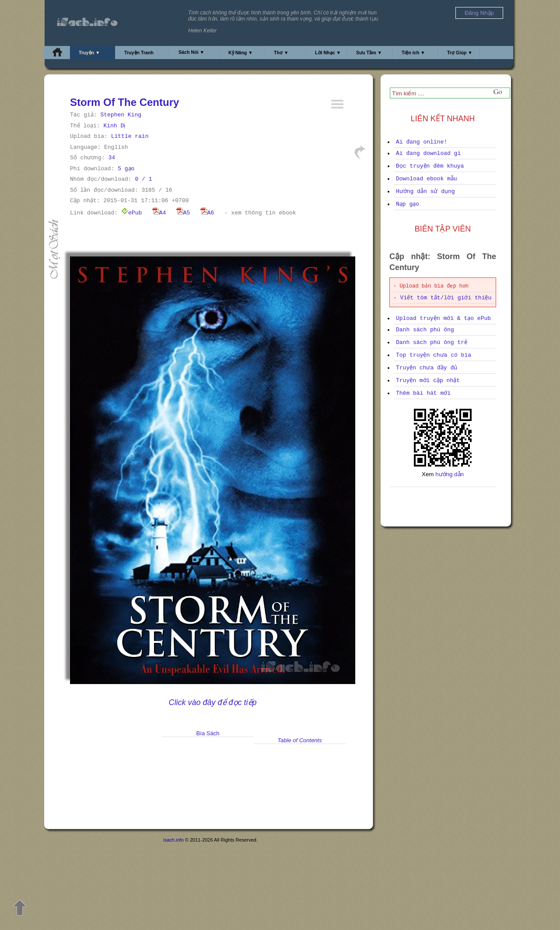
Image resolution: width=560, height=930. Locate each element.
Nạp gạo (408, 204)
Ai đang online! (422, 142)
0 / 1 (143, 179)
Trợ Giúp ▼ (460, 53)
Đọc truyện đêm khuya (430, 166)
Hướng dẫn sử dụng (425, 191)
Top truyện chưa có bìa (434, 355)
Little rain (130, 136)
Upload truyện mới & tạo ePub (443, 318)
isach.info (173, 840)
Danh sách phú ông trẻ (432, 342)
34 (112, 158)
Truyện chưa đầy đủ (427, 368)
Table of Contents (299, 740)
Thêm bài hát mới (423, 393)
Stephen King (121, 115)
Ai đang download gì (428, 153)
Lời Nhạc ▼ (328, 53)
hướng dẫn (450, 474)
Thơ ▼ (281, 53)
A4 (159, 213)
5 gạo (126, 169)
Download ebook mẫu (427, 179)
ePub (131, 213)
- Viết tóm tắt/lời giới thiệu (442, 298)
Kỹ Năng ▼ (241, 53)
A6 (207, 213)
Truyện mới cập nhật (428, 381)
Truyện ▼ (89, 53)
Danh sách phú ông (425, 330)
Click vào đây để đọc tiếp (212, 702)
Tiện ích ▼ (413, 53)
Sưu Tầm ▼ (369, 53)
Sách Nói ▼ (191, 52)
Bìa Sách (208, 733)
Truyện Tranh (139, 53)
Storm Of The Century (124, 102)
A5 (183, 213)
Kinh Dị (114, 126)
